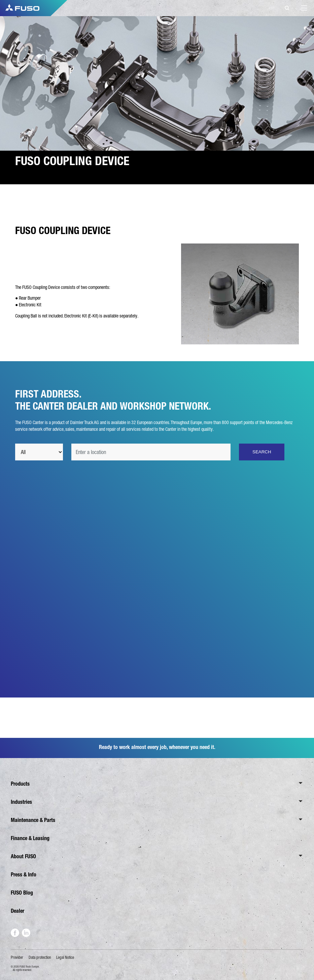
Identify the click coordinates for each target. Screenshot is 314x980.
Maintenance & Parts (33, 820)
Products (20, 784)
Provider (17, 957)
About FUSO (23, 856)
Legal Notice (65, 957)
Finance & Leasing (30, 838)
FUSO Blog (22, 893)
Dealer (18, 911)
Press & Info (24, 875)
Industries (21, 802)
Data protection (40, 957)
